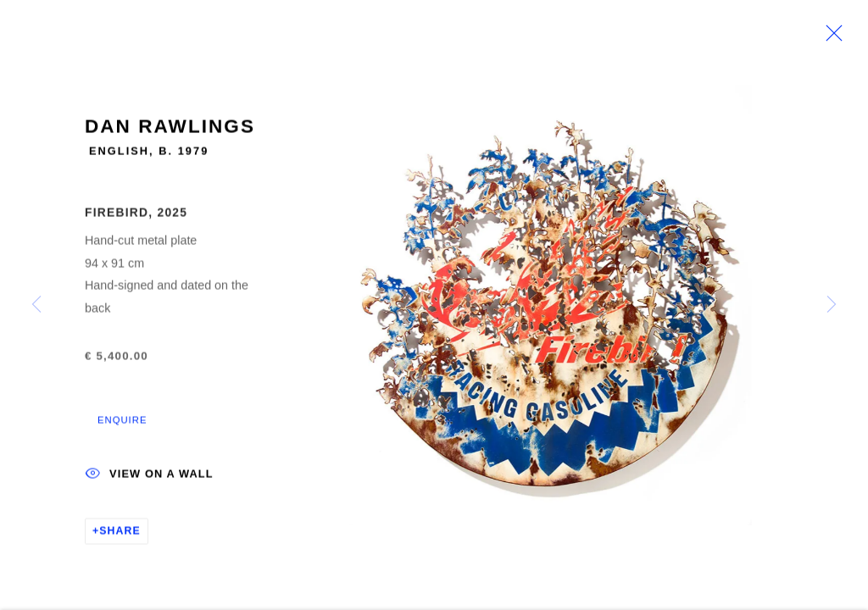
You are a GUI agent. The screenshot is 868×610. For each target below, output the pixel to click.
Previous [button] (36, 305)
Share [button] (120, 534)
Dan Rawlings (170, 129)
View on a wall (149, 478)
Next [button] (832, 305)
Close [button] (830, 38)
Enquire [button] (122, 423)
